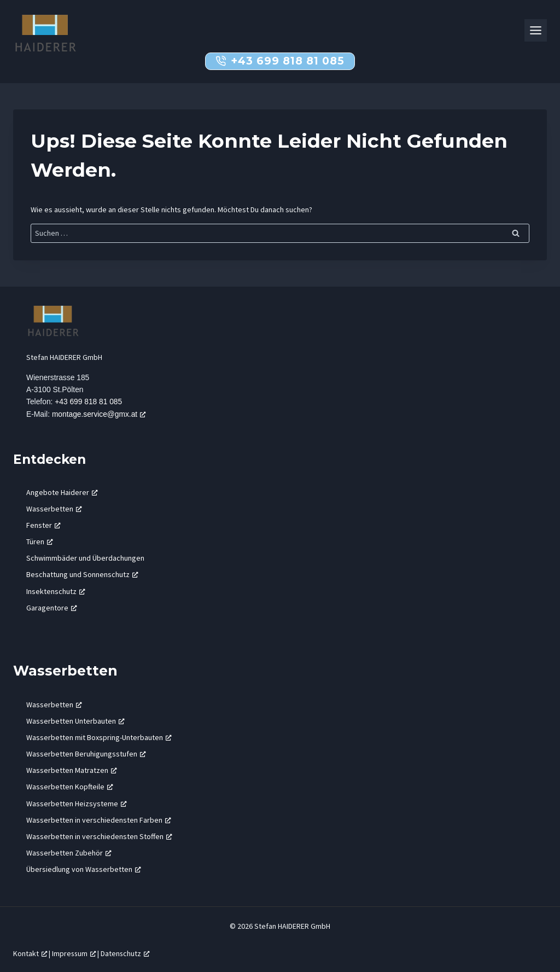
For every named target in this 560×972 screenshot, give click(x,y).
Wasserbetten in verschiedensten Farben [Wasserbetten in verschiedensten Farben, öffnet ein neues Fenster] (99, 819)
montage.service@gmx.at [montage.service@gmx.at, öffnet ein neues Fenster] (99, 414)
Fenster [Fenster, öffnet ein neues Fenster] (43, 525)
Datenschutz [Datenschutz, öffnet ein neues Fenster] (125, 953)
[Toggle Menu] (536, 30)
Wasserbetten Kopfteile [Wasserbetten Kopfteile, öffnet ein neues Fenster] (70, 786)
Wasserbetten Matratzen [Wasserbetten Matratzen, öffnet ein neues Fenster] (72, 770)
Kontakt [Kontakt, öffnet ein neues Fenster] (30, 953)
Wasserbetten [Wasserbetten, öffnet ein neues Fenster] (54, 508)
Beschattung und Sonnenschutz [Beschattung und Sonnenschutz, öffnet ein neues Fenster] (82, 574)
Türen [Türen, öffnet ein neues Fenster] (40, 541)
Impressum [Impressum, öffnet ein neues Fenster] (74, 953)
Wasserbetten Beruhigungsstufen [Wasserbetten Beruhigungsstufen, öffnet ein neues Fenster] (86, 753)
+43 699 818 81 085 (89, 401)
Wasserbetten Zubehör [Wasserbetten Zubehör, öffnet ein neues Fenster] (69, 852)
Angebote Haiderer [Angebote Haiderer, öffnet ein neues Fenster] (62, 491)
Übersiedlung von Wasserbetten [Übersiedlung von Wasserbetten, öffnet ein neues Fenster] (84, 869)
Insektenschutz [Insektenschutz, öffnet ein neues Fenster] (56, 590)
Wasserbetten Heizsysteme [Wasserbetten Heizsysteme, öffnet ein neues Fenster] (77, 802)
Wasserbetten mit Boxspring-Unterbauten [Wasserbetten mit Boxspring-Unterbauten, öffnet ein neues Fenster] (99, 737)
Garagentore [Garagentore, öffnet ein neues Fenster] (52, 607)
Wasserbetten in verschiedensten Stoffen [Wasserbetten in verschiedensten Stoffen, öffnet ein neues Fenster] (99, 836)
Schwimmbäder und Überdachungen (85, 557)
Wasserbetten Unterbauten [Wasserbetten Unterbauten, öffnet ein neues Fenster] (75, 720)
